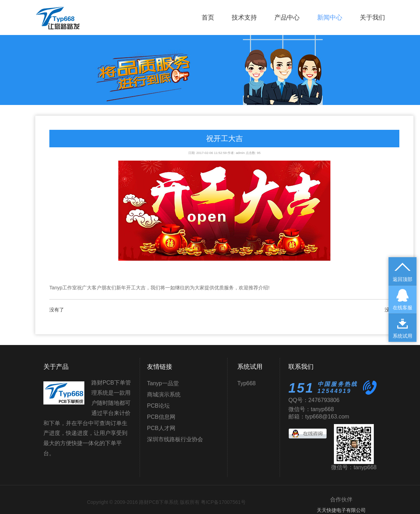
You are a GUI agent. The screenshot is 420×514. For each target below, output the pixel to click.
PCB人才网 (161, 428)
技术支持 (244, 17)
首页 (208, 17)
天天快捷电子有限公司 (341, 510)
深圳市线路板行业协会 (175, 439)
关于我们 (372, 17)
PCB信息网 (161, 417)
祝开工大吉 (225, 138)
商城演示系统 (164, 395)
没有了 (57, 310)
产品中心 (287, 17)
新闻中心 (330, 17)
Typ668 (246, 383)
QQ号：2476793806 (314, 400)
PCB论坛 (158, 406)
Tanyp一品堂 (163, 383)
